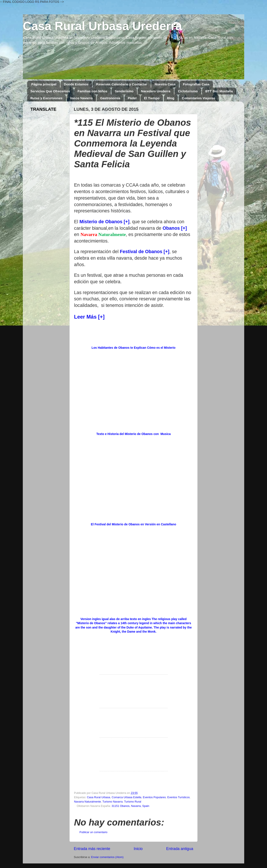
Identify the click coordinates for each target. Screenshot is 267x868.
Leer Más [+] (89, 317)
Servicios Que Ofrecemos (50, 91)
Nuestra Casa (165, 84)
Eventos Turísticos (179, 797)
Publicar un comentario (93, 832)
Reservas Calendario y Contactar (121, 84)
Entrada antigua (180, 849)
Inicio (138, 849)
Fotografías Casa (196, 84)
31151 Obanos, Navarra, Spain (130, 806)
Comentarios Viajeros (199, 98)
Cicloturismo (188, 91)
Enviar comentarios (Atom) (107, 857)
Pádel (132, 98)
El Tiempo (152, 98)
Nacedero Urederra (156, 91)
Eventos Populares (154, 797)
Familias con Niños (92, 91)
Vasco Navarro (81, 98)
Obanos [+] (175, 228)
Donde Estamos (76, 84)
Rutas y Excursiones (46, 98)
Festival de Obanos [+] (145, 252)
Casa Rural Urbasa (99, 797)
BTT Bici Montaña (219, 91)
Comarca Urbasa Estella (127, 797)
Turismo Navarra (113, 802)
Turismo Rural (133, 802)
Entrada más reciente (92, 849)
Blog (171, 98)
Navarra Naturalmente (87, 802)
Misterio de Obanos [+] (105, 222)
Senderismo (124, 91)
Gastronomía (110, 98)
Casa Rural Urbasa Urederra (102, 26)
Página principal (44, 84)
